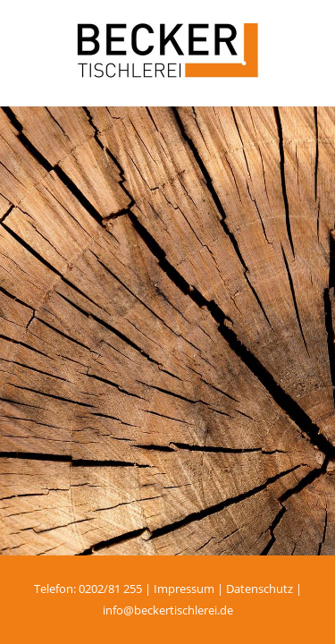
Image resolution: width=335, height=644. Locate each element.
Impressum (184, 589)
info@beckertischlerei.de (168, 610)
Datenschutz (260, 589)
